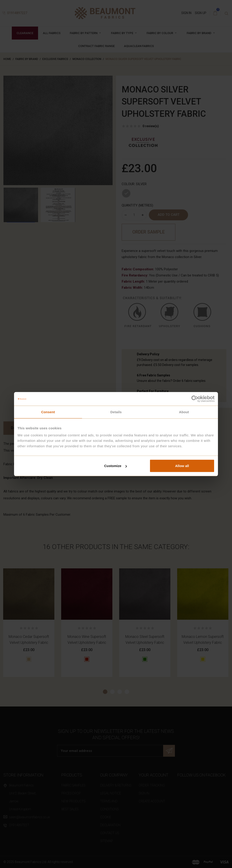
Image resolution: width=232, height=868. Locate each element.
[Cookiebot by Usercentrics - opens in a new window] (195, 399)
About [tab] (184, 412)
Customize (116, 466)
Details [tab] (116, 412)
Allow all (182, 466)
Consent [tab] (48, 412)
